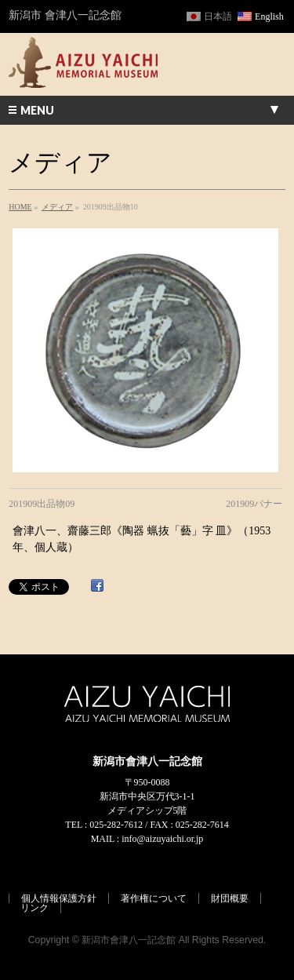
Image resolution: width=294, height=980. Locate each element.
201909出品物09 (42, 504)
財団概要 (230, 898)
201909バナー (254, 504)
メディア (57, 207)
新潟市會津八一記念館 (129, 940)
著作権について (154, 898)
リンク (34, 908)
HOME (20, 207)
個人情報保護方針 (59, 898)
